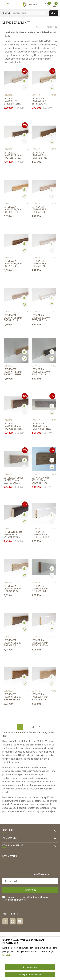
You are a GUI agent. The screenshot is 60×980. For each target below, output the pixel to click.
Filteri (54, 13)
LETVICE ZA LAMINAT (9, 95)
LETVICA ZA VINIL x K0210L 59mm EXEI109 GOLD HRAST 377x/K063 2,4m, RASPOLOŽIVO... (14, 480)
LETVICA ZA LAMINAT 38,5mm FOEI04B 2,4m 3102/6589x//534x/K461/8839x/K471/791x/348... (42, 155)
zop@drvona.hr (42, 874)
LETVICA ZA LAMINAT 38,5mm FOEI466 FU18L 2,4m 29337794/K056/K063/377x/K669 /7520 (42, 264)
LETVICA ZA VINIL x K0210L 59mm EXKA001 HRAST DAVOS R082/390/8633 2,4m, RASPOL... (41, 480)
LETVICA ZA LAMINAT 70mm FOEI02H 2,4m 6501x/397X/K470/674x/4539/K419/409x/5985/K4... (42, 697)
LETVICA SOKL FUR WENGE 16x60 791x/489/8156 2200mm (14, 535)
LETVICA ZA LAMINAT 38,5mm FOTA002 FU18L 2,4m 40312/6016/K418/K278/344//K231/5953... (42, 318)
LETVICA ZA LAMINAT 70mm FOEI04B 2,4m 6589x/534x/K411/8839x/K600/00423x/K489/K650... (14, 643)
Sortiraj (6, 13)
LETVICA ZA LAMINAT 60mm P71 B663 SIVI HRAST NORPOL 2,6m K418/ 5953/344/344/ (40, 589)
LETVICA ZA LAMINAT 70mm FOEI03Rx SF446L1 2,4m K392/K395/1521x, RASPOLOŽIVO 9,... (41, 426)
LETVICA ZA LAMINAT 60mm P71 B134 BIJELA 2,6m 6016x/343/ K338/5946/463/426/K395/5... (42, 535)
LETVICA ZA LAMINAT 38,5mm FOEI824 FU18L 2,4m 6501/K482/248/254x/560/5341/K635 (14, 318)
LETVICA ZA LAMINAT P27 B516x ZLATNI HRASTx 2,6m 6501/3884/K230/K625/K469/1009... (42, 101)
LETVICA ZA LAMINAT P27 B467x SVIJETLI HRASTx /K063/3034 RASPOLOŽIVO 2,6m (12, 101)
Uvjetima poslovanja (38, 897)
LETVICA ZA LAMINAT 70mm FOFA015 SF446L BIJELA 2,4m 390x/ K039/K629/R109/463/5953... (42, 643)
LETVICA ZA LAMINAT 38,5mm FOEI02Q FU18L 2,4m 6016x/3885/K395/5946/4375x (42, 372)
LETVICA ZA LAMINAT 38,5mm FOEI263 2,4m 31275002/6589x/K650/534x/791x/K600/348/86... (14, 264)
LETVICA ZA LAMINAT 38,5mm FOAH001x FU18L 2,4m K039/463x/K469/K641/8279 (14, 372)
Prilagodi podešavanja (30, 974)
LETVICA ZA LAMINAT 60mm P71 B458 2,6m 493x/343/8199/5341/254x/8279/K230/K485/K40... (14, 589)
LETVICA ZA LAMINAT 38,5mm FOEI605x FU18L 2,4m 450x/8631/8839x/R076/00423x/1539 (14, 155)
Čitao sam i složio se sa (27, 899)
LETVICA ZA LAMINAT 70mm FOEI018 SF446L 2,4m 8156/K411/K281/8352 (14, 697)
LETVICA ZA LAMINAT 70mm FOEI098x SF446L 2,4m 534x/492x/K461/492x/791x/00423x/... (14, 426)
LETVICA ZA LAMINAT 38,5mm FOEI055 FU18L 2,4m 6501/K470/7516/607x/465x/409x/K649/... (14, 209)
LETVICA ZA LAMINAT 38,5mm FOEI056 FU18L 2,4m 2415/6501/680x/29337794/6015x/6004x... (42, 209)
